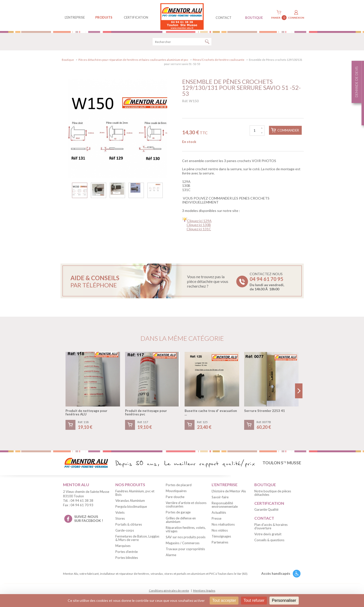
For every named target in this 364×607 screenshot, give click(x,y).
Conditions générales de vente (169, 592)
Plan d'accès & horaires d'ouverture (271, 528)
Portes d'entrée (127, 553)
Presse (216, 520)
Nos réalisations (223, 526)
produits (104, 17)
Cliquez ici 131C (199, 231)
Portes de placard (179, 487)
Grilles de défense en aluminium (181, 522)
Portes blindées (127, 559)
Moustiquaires (176, 493)
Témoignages (221, 538)
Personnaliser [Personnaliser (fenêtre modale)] (284, 600)
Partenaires (220, 544)
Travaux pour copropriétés (185, 551)
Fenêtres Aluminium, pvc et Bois (135, 494)
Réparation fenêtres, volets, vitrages (186, 531)
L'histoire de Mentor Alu (229, 493)
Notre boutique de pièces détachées (273, 494)
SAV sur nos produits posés (186, 539)
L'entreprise (75, 17)
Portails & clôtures (129, 526)
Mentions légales (204, 592)
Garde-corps (125, 532)
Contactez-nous (267, 283)
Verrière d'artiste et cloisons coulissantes (186, 506)
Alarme (171, 557)
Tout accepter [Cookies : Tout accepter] (224, 600)
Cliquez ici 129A (199, 222)
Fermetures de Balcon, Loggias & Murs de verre (137, 540)
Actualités (219, 514)
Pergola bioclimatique (131, 508)
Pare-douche (175, 499)
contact (224, 18)
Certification (136, 17)
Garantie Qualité (266, 511)
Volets (120, 514)
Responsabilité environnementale (225, 506)
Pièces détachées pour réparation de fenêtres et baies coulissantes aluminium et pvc (133, 61)
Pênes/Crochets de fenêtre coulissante (219, 61)
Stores (120, 520)
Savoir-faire (220, 499)
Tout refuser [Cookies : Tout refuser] (254, 600)
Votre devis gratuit (268, 536)
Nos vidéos (220, 532)
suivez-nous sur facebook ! (89, 520)
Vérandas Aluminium (130, 502)
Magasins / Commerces (183, 545)
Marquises (123, 547)
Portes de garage (178, 514)
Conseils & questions (269, 542)
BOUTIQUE (254, 18)
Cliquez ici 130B (199, 226)
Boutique (68, 61)
